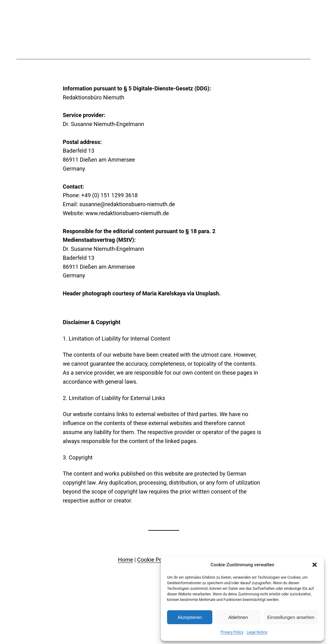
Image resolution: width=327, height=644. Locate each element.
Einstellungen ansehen (291, 617)
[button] (315, 565)
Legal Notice (257, 632)
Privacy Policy (232, 632)
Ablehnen (238, 617)
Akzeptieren (190, 617)
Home (126, 560)
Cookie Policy (154, 560)
